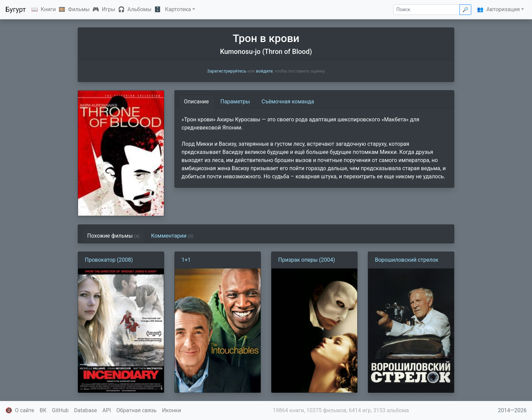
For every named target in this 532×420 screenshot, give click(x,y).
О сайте (25, 410)
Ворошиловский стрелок (407, 260)
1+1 (186, 260)
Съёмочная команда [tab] (288, 102)
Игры (109, 9)
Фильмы (79, 9)
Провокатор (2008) (109, 260)
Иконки (172, 410)
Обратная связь (137, 410)
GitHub (60, 410)
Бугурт (16, 9)
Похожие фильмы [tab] (113, 236)
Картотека (178, 9)
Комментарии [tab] (172, 236)
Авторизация (503, 9)
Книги (48, 9)
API (107, 410)
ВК (43, 410)
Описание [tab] (196, 102)
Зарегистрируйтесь (227, 71)
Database (85, 410)
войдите (264, 71)
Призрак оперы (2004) (307, 260)
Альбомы (140, 9)
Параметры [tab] (235, 102)
